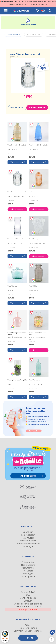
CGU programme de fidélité (28, 607)
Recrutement (28, 568)
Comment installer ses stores (28, 631)
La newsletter (28, 535)
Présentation (28, 562)
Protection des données (28, 544)
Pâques (28, 625)
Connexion (28, 532)
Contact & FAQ (28, 592)
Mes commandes (28, 541)
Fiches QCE (28, 547)
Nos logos (28, 574)
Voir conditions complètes (38, 4)
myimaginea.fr (28, 576)
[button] (52, 632)
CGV (28, 595)
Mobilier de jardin (28, 628)
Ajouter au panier (37, 107)
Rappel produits (28, 610)
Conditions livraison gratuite (28, 604)
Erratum (28, 601)
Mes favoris (28, 538)
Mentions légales (28, 598)
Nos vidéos (28, 571)
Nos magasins (28, 565)
